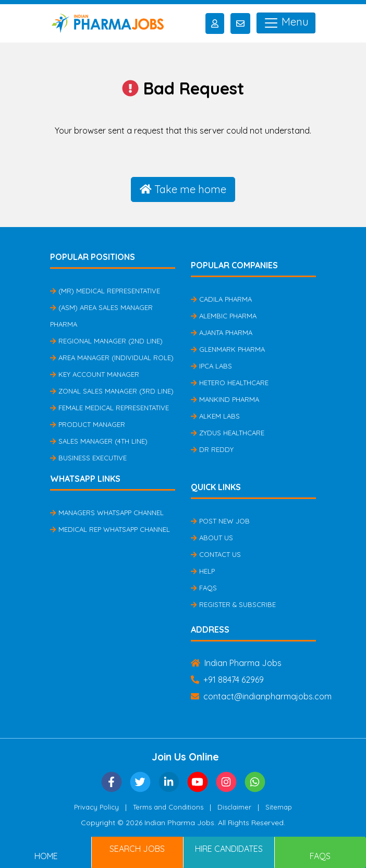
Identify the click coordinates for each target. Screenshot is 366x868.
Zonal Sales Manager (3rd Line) (112, 391)
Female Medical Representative (109, 408)
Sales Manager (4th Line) (99, 441)
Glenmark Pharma (228, 349)
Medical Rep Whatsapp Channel (110, 529)
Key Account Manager (95, 374)
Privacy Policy (96, 807)
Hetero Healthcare (230, 383)
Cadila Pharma (221, 299)
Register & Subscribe (233, 604)
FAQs (204, 588)
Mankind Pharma (225, 399)
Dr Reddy (212, 449)
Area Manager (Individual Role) (112, 358)
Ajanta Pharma (222, 332)
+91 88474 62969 (227, 680)
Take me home (183, 189)
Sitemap (279, 807)
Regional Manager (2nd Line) (106, 341)
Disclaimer (234, 807)
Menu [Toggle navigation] (286, 23)
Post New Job (220, 521)
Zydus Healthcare (228, 433)
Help (203, 571)
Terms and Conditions (168, 807)
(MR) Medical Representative (105, 291)
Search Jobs (137, 849)
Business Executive (88, 458)
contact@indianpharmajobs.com (261, 696)
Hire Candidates (229, 849)
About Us (212, 538)
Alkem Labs (215, 416)
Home (46, 856)
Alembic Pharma (224, 316)
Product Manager (88, 424)
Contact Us (216, 554)
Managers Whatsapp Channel (107, 513)
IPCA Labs (211, 366)
